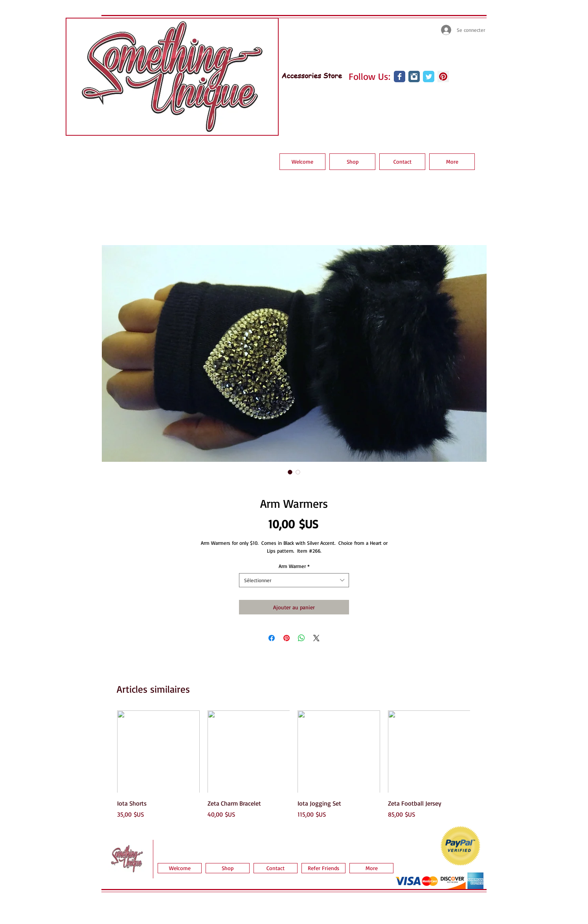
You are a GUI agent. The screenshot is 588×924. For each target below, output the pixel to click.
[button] (352, 162)
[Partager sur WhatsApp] (301, 638)
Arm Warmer (294, 566)
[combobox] (294, 580)
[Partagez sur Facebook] (272, 638)
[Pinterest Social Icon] (443, 77)
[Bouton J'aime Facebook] (398, 98)
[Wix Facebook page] (400, 77)
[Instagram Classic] (414, 77)
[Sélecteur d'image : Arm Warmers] (290, 472)
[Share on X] (316, 638)
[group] (294, 765)
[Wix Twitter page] (429, 77)
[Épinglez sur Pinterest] (287, 638)
